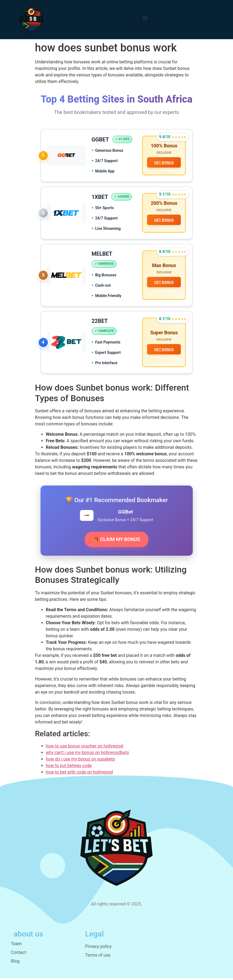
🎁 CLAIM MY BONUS (116, 541)
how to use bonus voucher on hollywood (85, 748)
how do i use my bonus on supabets (81, 761)
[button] (145, 18)
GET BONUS (164, 163)
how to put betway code (69, 767)
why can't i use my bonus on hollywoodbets (88, 754)
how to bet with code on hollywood (79, 774)
